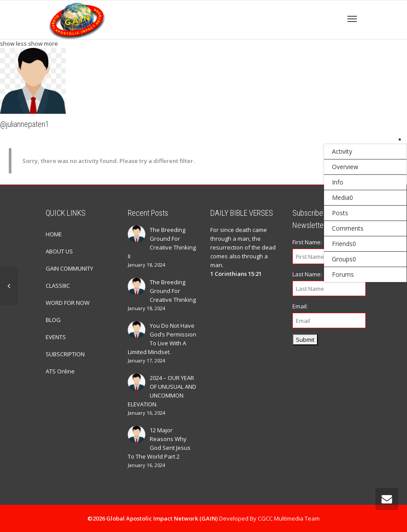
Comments (348, 228)
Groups (344, 259)
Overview (345, 167)
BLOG (53, 320)
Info (338, 182)
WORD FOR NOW (68, 303)
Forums (343, 274)
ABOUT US (59, 251)
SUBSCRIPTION (65, 354)
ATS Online (60, 371)
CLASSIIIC (58, 286)
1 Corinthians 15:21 (236, 274)
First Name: (307, 242)
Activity (342, 151)
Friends (344, 244)
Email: (300, 306)
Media (342, 197)
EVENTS (56, 337)
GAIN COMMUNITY (69, 268)
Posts (340, 213)
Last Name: (307, 274)
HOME (54, 234)
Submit (305, 340)
